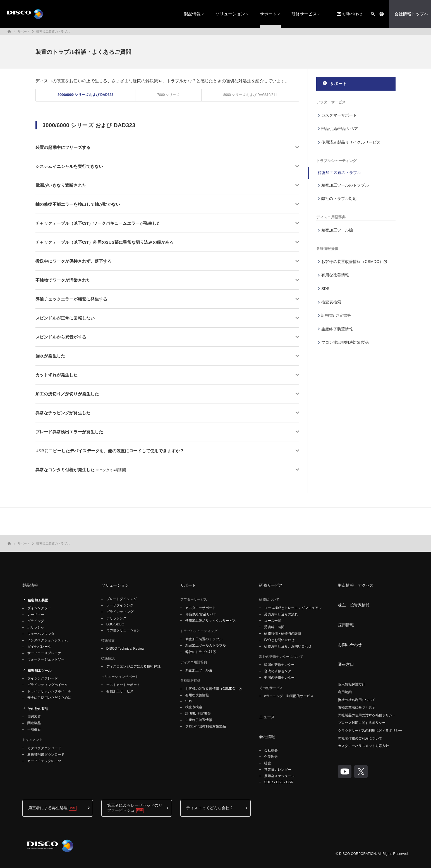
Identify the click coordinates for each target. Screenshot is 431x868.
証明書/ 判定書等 (336, 315)
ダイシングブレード (43, 678)
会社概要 (271, 750)
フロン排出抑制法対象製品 (345, 342)
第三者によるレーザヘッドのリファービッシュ (135, 808)
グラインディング (120, 612)
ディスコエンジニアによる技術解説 (133, 666)
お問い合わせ (349, 14)
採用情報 (346, 625)
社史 (267, 763)
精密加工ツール (39, 671)
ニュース (267, 717)
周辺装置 (34, 717)
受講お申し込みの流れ (281, 614)
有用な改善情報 (335, 275)
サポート (268, 14)
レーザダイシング (120, 605)
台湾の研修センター (279, 671)
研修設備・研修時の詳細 (283, 634)
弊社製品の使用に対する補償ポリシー (367, 715)
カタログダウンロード (44, 748)
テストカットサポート (123, 685)
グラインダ (36, 621)
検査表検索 (331, 302)
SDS (325, 289)
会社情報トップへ (411, 14)
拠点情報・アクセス (356, 585)
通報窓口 (346, 664)
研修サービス (304, 14)
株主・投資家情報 (354, 605)
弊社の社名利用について (357, 700)
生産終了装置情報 (337, 329)
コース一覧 (273, 621)
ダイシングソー (39, 608)
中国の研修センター (279, 678)
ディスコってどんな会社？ (210, 808)
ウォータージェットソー (46, 659)
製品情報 (192, 14)
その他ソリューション (123, 630)
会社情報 (267, 737)
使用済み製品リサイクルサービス (351, 142)
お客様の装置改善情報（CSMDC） (352, 262)
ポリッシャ (36, 627)
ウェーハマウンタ (41, 634)
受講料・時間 (274, 627)
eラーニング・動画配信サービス (289, 696)
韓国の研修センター (279, 665)
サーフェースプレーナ (44, 653)
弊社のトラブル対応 (339, 199)
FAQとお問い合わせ (279, 640)
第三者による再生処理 (48, 808)
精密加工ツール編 (337, 230)
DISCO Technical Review (125, 649)
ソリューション (230, 14)
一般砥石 (34, 729)
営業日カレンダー (278, 770)
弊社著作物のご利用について (360, 738)
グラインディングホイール (48, 685)
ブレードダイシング (122, 599)
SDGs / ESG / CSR (279, 782)
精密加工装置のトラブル (53, 32)
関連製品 (34, 723)
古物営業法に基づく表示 (357, 707)
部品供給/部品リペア (340, 129)
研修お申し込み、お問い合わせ (288, 646)
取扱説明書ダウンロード (46, 755)
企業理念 (271, 757)
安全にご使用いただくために (49, 698)
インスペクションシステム (48, 640)
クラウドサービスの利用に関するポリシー (370, 731)
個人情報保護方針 (352, 684)
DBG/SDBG (115, 624)
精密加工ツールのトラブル (345, 185)
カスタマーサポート (339, 115)
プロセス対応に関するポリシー (362, 723)
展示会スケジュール (279, 776)
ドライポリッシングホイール (49, 691)
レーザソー (36, 615)
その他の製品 (38, 709)
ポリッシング (117, 618)
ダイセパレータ (39, 647)
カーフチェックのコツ (44, 761)
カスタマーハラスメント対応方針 (363, 746)
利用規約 (345, 692)
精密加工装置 (38, 600)
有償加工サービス (120, 691)
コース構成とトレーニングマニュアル (293, 608)
